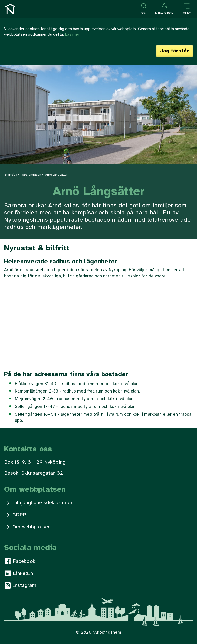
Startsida (11, 175)
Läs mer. (73, 35)
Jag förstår (175, 51)
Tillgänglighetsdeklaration (38, 503)
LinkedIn (19, 573)
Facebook (20, 561)
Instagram (21, 585)
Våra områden (31, 175)
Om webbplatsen (28, 527)
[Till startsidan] (10, 9)
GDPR (15, 515)
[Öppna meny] (187, 9)
